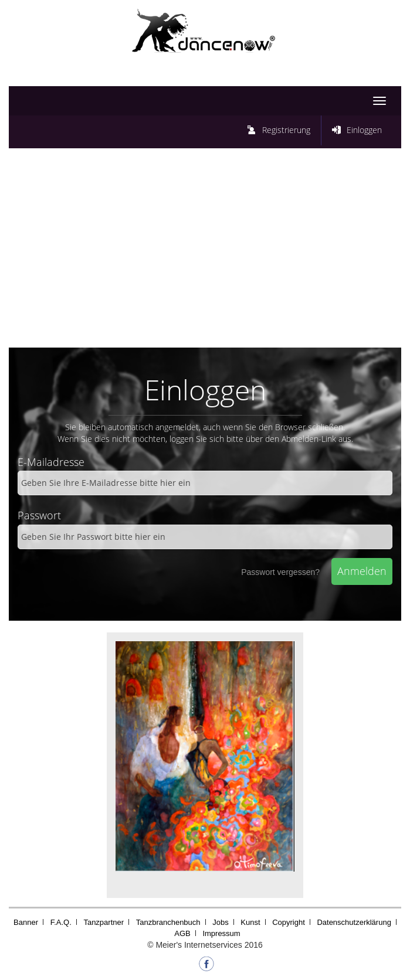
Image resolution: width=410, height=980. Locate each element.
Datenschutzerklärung (354, 922)
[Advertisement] (205, 251)
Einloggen (364, 130)
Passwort (39, 515)
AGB (182, 933)
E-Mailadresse (51, 462)
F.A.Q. (61, 922)
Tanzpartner (104, 922)
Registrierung (286, 130)
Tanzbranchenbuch (168, 922)
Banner (26, 922)
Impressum (221, 933)
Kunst (250, 922)
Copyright (289, 922)
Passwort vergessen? (280, 572)
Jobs (220, 922)
